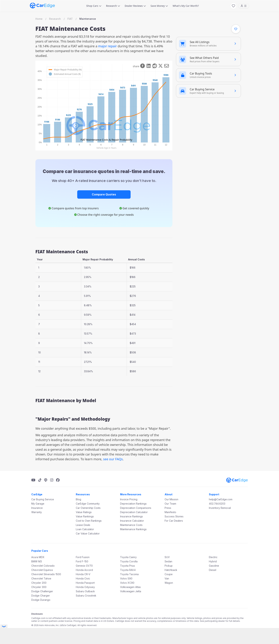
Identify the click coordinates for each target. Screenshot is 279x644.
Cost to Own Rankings (89, 521)
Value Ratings (84, 512)
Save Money (159, 6)
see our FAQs (113, 459)
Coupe (169, 574)
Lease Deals (83, 525)
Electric (213, 557)
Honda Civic (83, 578)
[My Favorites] (233, 6)
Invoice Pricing (129, 499)
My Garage (38, 504)
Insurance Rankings (131, 516)
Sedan (168, 561)
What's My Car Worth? (186, 6)
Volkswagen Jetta (131, 591)
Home (39, 19)
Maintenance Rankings (133, 529)
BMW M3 (37, 561)
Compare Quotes (104, 194)
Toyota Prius (127, 566)
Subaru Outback (85, 591)
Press (168, 508)
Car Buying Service (43, 499)
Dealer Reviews (135, 6)
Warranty (37, 512)
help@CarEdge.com (221, 499)
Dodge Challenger (42, 591)
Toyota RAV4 (128, 570)
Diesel (213, 570)
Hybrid (213, 561)
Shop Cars (94, 6)
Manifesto (170, 512)
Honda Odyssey (85, 587)
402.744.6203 (217, 504)
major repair (107, 46)
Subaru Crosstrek (86, 596)
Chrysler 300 (39, 587)
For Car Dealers (174, 521)
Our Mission (171, 499)
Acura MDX (38, 557)
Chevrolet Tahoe (41, 578)
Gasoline (214, 566)
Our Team (170, 504)
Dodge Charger (41, 596)
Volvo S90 (126, 578)
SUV (167, 557)
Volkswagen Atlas (130, 587)
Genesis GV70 (84, 566)
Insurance (37, 508)
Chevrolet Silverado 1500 (46, 574)
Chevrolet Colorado (43, 566)
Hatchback (171, 570)
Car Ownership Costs (88, 508)
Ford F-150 (82, 561)
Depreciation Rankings (133, 504)
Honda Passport (85, 583)
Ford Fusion (83, 557)
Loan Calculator (85, 529)
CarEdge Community (88, 504)
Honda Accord (84, 570)
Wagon (169, 583)
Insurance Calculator (132, 521)
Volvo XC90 (127, 583)
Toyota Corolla (129, 561)
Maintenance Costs (131, 525)
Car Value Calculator (88, 533)
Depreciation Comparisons (136, 508)
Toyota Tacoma (129, 574)
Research (113, 6)
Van (167, 578)
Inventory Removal (220, 508)
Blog (78, 499)
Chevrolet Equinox (42, 570)
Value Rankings (85, 516)
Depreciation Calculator (134, 512)
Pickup (169, 566)
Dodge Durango (41, 600)
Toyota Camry (128, 557)
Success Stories (174, 516)
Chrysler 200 (39, 583)
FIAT (70, 19)
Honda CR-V (83, 574)
